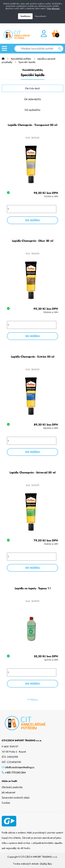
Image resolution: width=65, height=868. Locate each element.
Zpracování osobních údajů (16, 797)
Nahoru (33, 700)
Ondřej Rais (46, 864)
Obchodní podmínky (12, 787)
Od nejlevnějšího (33, 99)
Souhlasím (25, 16)
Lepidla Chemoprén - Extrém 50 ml (33, 357)
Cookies (6, 803)
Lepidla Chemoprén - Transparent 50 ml (32, 125)
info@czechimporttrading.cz (20, 767)
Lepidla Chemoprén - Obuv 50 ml (32, 241)
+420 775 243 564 (15, 772)
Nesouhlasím (40, 16)
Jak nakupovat (8, 792)
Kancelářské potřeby (21, 59)
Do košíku (33, 220)
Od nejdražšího (32, 110)
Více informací (53, 8)
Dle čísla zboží (32, 88)
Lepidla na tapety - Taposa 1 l (32, 588)
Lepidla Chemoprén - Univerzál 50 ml (32, 472)
